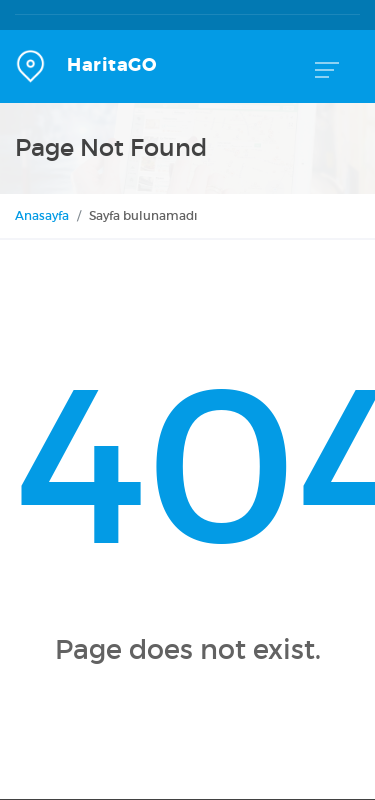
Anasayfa (42, 215)
